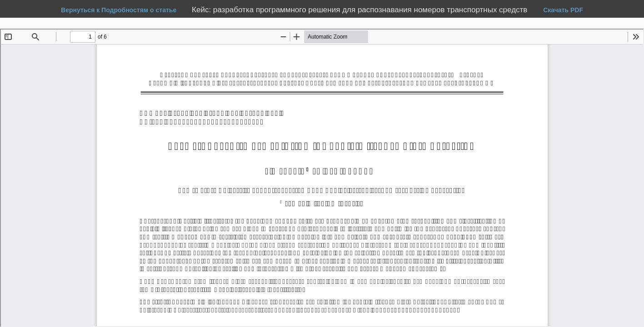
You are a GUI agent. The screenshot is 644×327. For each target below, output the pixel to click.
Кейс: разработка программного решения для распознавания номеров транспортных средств (361, 10)
